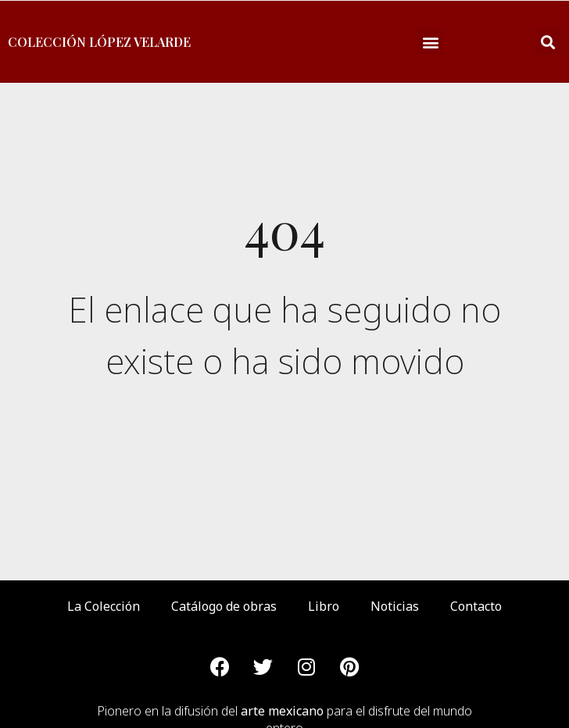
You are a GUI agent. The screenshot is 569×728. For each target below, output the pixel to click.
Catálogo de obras (224, 606)
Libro (324, 606)
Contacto (476, 606)
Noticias (395, 606)
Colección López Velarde (99, 42)
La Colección (104, 606)
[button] (430, 42)
